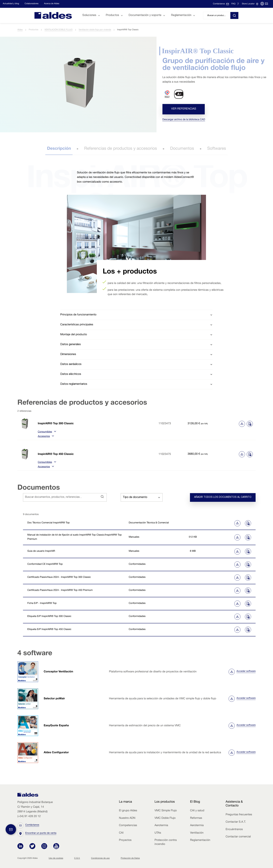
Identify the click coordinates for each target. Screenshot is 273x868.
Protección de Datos (130, 858)
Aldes (20, 30)
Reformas (196, 818)
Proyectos (125, 840)
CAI (121, 833)
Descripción (59, 149)
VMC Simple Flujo (166, 811)
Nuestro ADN (127, 818)
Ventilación (197, 833)
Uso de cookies (56, 858)
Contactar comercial (238, 837)
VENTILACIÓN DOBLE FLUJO (58, 30)
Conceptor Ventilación (58, 672)
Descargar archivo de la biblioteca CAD (184, 120)
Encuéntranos (234, 830)
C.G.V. (77, 858)
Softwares (217, 149)
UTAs (158, 833)
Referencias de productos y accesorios (120, 149)
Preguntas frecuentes (239, 815)
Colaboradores (31, 4)
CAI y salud (197, 811)
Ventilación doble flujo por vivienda (95, 30)
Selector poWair (54, 699)
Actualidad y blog (11, 4)
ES (267, 4)
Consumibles (47, 432)
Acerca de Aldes (52, 4)
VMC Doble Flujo (165, 818)
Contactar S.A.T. (236, 822)
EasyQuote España (56, 726)
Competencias (128, 826)
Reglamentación (200, 840)
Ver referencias (184, 109)
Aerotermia (161, 826)
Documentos (182, 149)
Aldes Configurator (56, 753)
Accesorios (45, 437)
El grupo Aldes (128, 811)
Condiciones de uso (100, 858)
